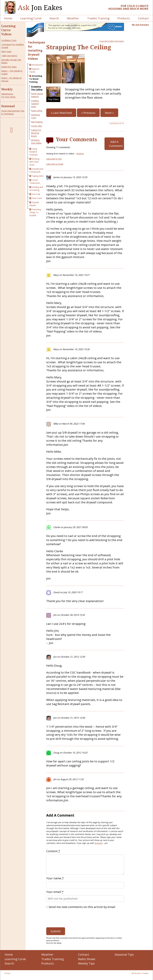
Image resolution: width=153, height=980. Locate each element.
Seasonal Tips (124, 954)
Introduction (37, 65)
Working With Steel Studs (34, 162)
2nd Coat (36, 194)
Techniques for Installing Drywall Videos (36, 50)
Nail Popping (37, 122)
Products (124, 18)
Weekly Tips (86, 963)
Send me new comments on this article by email (82, 907)
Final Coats (37, 198)
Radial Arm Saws (9, 67)
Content (53, 851)
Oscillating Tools (9, 40)
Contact (143, 18)
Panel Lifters (37, 111)
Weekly (7, 89)
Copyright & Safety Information (112, 41)
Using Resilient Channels (33, 152)
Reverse (80, 154)
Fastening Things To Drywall (35, 212)
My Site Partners (140, 25)
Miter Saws (6, 51)
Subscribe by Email (55, 164)
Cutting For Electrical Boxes (36, 133)
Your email (55, 892)
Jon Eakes (40, 8)
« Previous (88, 113)
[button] (53, 94)
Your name (55, 878)
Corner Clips (36, 126)
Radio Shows (87, 959)
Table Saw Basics (9, 56)
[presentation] (68, 917)
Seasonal (8, 106)
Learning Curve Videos (8, 30)
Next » (109, 113)
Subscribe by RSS (54, 159)
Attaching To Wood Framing (36, 79)
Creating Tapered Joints (35, 104)
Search (54, 18)
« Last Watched (61, 113)
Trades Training (98, 18)
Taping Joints (38, 176)
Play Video (53, 99)
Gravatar (99, 843)
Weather (73, 18)
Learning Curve (31, 18)
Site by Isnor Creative (140, 973)
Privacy (7, 973)
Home (8, 18)
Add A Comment (116, 144)
